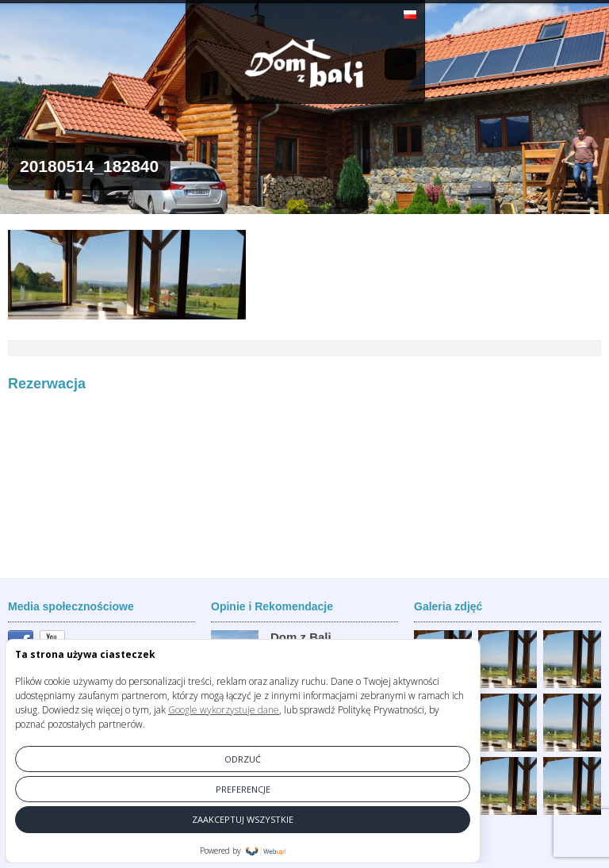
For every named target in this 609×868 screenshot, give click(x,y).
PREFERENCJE (243, 789)
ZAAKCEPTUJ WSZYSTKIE (243, 819)
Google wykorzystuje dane (224, 710)
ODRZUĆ (243, 759)
